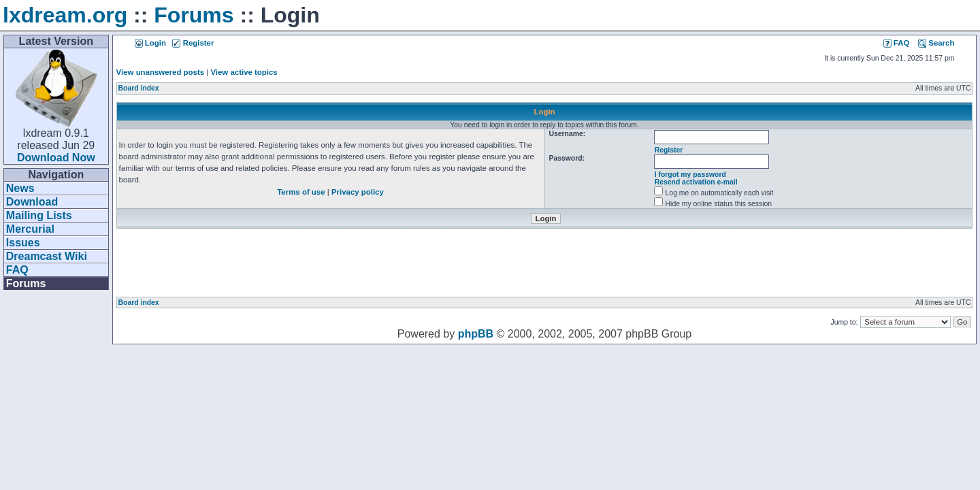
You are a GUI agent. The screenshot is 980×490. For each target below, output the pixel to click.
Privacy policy (358, 192)
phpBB (476, 334)
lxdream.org (65, 15)
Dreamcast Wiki (47, 256)
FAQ (17, 270)
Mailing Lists (39, 215)
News (20, 188)
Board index (139, 88)
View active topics (244, 72)
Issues (23, 243)
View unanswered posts (160, 72)
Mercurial (30, 229)
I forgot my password (690, 175)
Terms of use (301, 192)
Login (150, 43)
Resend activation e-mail (696, 182)
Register (193, 43)
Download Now (56, 158)
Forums (194, 15)
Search (936, 43)
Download (32, 202)
